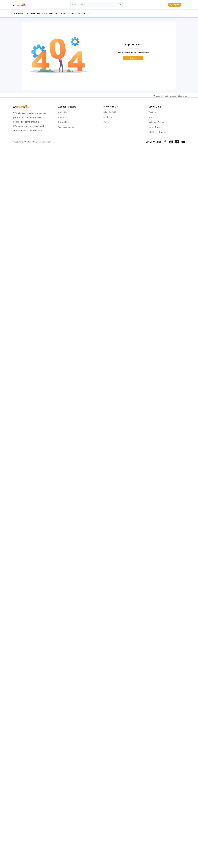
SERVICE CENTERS (77, 13)
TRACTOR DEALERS (57, 13)
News (90, 13)
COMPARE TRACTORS (37, 13)
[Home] (20, 5)
